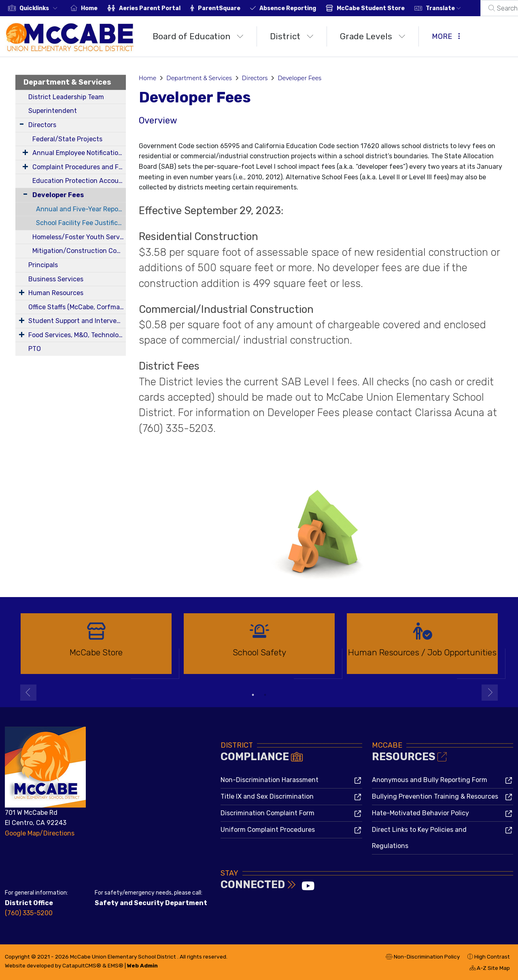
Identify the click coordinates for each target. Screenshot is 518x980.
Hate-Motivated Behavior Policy (420, 813)
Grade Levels (373, 36)
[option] (96, 647)
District (292, 36)
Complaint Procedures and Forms (79, 167)
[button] (40, 8)
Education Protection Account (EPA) (79, 181)
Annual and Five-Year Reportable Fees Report (81, 209)
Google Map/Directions (40, 833)
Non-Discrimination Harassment (270, 780)
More (446, 36)
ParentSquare (219, 8)
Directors (42, 125)
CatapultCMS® (82, 965)
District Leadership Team (66, 97)
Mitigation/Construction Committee (79, 251)
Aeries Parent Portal (150, 8)
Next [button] (490, 693)
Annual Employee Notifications (79, 153)
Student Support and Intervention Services (77, 321)
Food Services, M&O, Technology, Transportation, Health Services (77, 335)
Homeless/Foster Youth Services (79, 237)
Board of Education (198, 36)
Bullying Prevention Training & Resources (435, 796)
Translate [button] (443, 8)
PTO (35, 349)
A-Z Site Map (490, 969)
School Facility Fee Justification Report (81, 223)
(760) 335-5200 (29, 913)
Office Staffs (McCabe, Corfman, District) (77, 307)
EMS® (116, 965)
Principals (43, 265)
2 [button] (265, 695)
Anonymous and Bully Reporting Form (430, 780)
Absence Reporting (288, 8)
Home (89, 8)
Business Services (56, 279)
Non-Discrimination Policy (423, 958)
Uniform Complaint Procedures (268, 830)
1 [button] (253, 695)
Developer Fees (58, 195)
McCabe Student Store (371, 8)
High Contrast (492, 957)
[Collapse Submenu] (23, 194)
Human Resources (56, 293)
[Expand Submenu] (22, 124)
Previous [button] (28, 693)
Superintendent (53, 111)
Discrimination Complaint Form (267, 813)
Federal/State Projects (67, 139)
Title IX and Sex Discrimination (267, 796)
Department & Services (67, 82)
